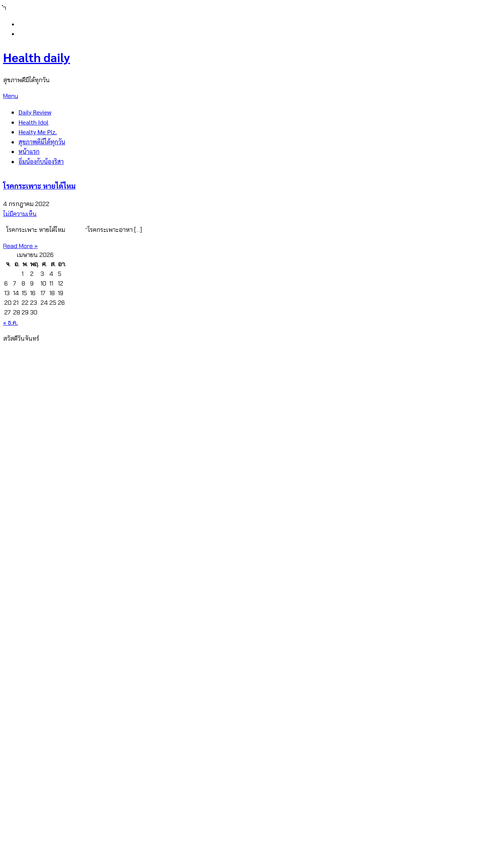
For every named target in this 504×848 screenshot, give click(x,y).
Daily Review (35, 112)
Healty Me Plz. (38, 132)
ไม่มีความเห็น (20, 214)
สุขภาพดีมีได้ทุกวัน (42, 142)
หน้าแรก (29, 151)
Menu (11, 96)
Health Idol (34, 122)
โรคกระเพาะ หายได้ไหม (39, 186)
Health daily (36, 57)
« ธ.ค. (11, 322)
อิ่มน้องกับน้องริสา (41, 161)
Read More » (20, 246)
